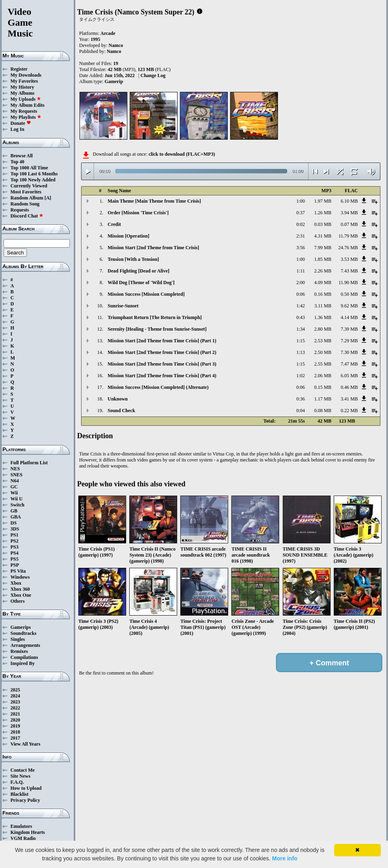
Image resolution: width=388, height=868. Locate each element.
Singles (18, 639)
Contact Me (22, 770)
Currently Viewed (29, 186)
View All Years (25, 744)
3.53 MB (349, 259)
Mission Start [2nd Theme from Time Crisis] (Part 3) (162, 364)
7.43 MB (349, 271)
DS (13, 523)
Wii (14, 493)
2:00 (301, 283)
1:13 (301, 352)
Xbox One (21, 595)
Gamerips (21, 627)
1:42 (301, 306)
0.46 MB (349, 387)
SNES (16, 475)
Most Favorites (26, 192)
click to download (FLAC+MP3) (182, 154)
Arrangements (25, 645)
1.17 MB (323, 399)
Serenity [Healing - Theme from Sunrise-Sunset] (157, 329)
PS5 (14, 559)
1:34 (301, 329)
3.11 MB (323, 306)
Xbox (16, 583)
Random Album (27, 198)
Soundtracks (23, 633)
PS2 (14, 541)
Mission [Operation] (129, 236)
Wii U (16, 499)
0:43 (301, 317)
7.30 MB (349, 352)
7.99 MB (323, 248)
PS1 (14, 535)
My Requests (24, 111)
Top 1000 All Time (29, 168)
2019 (15, 726)
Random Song (25, 204)
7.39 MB (349, 329)
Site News (20, 776)
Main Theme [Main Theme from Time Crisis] (154, 201)
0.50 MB (349, 294)
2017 (15, 738)
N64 (15, 481)
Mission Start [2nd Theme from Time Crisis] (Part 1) (162, 341)
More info (285, 858)
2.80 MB (323, 329)
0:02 (301, 224)
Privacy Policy (25, 800)
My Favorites (24, 81)
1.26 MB (323, 213)
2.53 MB (323, 341)
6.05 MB (349, 376)
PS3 (14, 547)
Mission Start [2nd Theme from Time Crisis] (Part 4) (162, 376)
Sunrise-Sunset (123, 306)
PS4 (14, 553)
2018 (15, 732)
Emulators (21, 826)
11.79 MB (348, 236)
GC (14, 487)
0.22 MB (349, 411)
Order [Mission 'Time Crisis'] (138, 213)
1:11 (301, 271)
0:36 (301, 399)
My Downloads (26, 75)
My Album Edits (28, 105)
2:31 (301, 236)
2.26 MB (323, 271)
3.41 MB (349, 399)
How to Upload (26, 788)
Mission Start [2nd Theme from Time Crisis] (153, 248)
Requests (20, 210)
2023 (15, 702)
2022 (15, 708)
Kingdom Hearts (28, 832)
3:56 (301, 248)
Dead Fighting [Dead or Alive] (139, 271)
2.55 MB (323, 364)
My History (22, 87)
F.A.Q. (17, 782)
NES (15, 469)
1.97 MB (323, 201)
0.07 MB (349, 224)
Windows (20, 577)
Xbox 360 (20, 589)
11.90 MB (348, 283)
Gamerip (114, 81)
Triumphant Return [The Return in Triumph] (155, 317)
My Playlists (26, 117)
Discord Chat (27, 216)
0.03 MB (323, 224)
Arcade (108, 33)
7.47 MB (349, 364)
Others (17, 601)
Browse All (21, 156)
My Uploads (26, 99)
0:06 (301, 294)
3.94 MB (349, 213)
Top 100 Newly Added (33, 180)
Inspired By (22, 663)
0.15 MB (323, 387)
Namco (116, 45)
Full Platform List (29, 463)
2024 (15, 696)
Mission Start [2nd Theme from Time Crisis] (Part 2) (162, 352)
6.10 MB (349, 201)
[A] (48, 198)
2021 (15, 714)
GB (14, 511)
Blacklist (19, 794)
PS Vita (18, 571)
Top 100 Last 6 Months (34, 174)
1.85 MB (323, 259)
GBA (16, 517)
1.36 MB (323, 317)
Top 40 (17, 162)
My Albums (22, 93)
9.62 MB (349, 306)
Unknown (118, 399)
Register (19, 69)
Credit (114, 224)
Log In (17, 129)
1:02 (301, 376)
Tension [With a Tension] (133, 259)
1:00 (301, 201)
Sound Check (121, 411)
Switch (17, 505)
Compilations (24, 657)
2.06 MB (323, 376)
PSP (15, 565)
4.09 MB (323, 283)
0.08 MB (323, 411)
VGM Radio (23, 838)
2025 (15, 690)
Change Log (153, 75)
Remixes (19, 651)
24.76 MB (348, 248)
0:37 (301, 213)
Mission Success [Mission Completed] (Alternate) (158, 387)
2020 (15, 720)
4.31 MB (323, 236)
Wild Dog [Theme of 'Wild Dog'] (141, 283)
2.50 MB (323, 352)
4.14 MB (349, 317)
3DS (15, 529)
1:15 (301, 341)
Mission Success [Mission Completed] (146, 294)
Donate (21, 123)
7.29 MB (349, 341)
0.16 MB (323, 294)
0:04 (301, 411)
